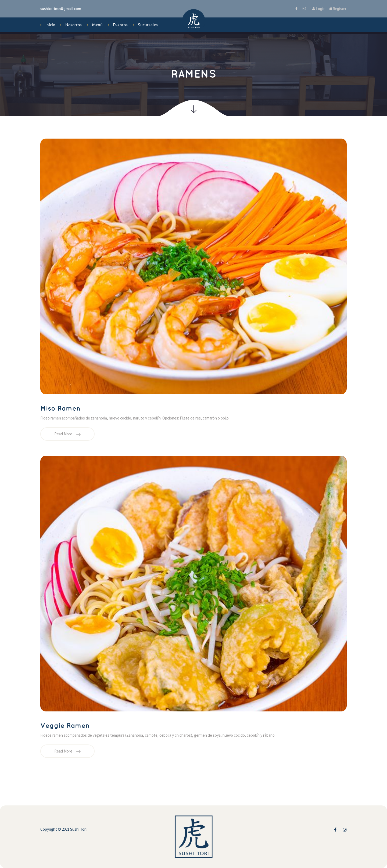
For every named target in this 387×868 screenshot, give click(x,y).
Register (338, 9)
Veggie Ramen (65, 726)
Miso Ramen (60, 409)
